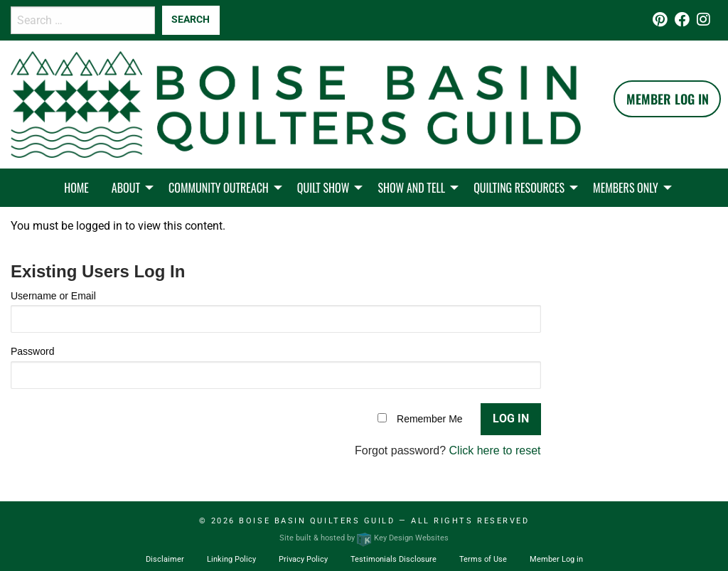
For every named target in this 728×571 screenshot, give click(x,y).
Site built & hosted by (364, 538)
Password (32, 351)
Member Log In (668, 99)
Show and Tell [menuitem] (411, 188)
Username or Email (53, 296)
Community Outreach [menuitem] (219, 188)
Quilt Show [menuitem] (323, 188)
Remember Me (430, 419)
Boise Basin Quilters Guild (317, 521)
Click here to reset (495, 450)
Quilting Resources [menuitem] (519, 188)
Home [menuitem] (76, 188)
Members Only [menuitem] (626, 188)
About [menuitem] (126, 188)
